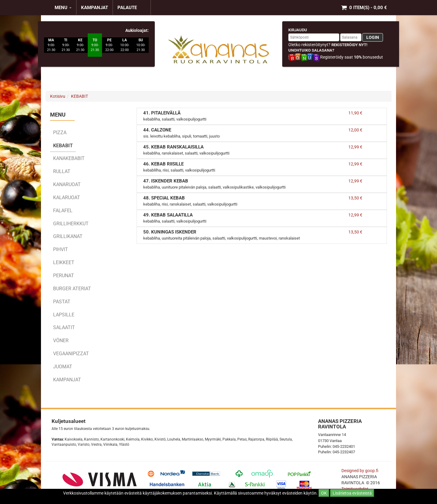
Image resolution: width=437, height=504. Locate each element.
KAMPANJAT (95, 8)
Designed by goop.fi (360, 471)
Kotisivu (58, 96)
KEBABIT (80, 96)
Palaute (127, 8)
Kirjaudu (298, 30)
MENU (63, 8)
